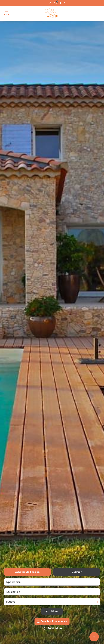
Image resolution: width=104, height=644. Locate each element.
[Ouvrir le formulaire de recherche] (52, 612)
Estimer (77, 572)
